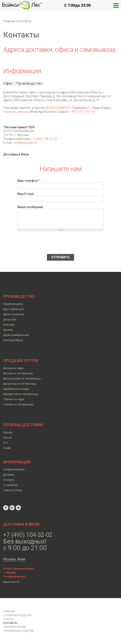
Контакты (9, 480)
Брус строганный (13, 309)
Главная (9, 21)
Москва (8, 432)
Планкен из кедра (14, 399)
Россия (7, 438)
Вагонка (8, 330)
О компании (10, 485)
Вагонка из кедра (13, 368)
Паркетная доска (13, 304)
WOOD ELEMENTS (58, 108)
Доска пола (10, 320)
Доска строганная (14, 314)
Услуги (8, 619)
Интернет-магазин (14, 470)
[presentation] (50, 243)
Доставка (9, 475)
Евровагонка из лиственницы (21, 394)
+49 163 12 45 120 (82, 112)
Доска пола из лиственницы (20, 384)
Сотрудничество (14, 577)
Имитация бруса (13, 340)
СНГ (6, 443)
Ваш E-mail (26, 194)
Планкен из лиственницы (18, 404)
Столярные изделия (17, 615)
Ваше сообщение (30, 207)
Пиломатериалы (15, 627)
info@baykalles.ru (25, 143)
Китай (7, 448)
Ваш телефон (29, 181)
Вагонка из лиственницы (18, 373)
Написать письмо (16, 112)
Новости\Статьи (13, 490)
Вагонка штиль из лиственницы (22, 379)
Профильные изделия (18, 631)
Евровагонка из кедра (16, 389)
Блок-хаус (9, 325)
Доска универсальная (16, 335)
